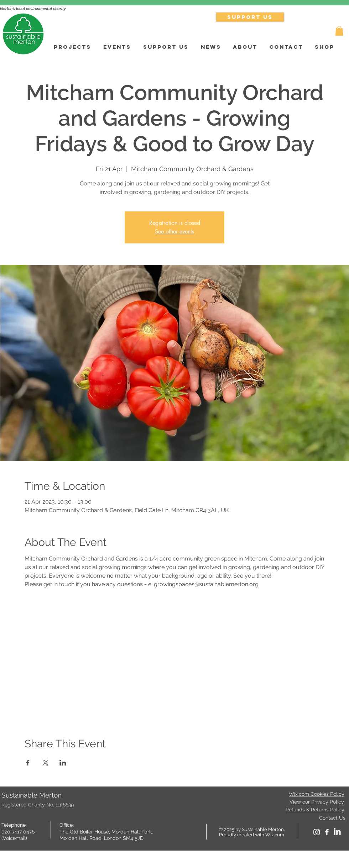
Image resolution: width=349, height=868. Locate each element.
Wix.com (275, 835)
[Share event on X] (45, 763)
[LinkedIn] (337, 832)
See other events (174, 232)
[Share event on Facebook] (28, 763)
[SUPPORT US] (250, 17)
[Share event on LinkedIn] (63, 763)
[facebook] (327, 832)
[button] (339, 31)
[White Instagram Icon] (317, 832)
